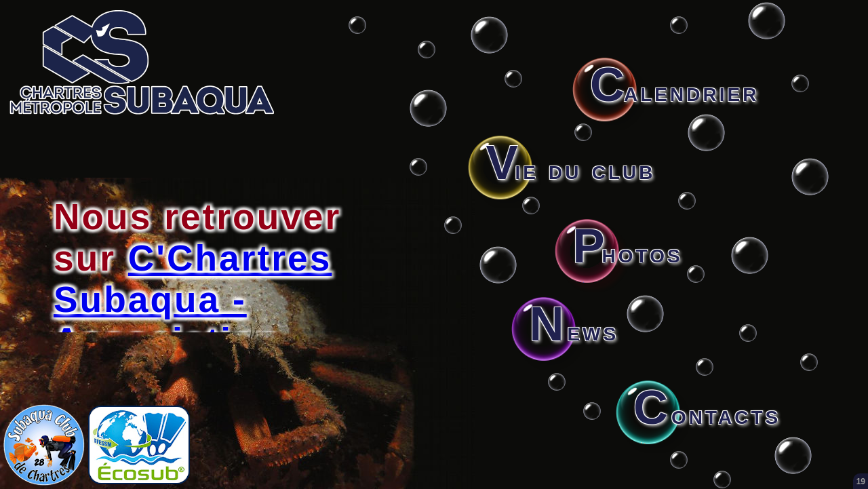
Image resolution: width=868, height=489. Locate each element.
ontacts (707, 414)
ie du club (570, 170)
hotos (627, 253)
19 (861, 482)
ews (574, 331)
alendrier (674, 92)
